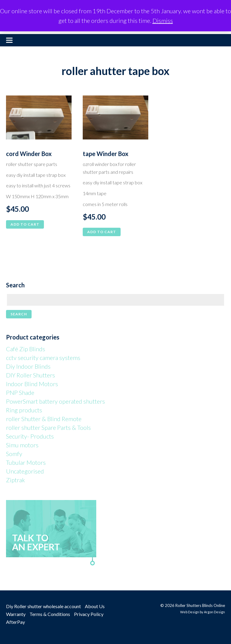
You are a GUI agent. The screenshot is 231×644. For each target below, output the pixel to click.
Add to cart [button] (25, 224)
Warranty (16, 614)
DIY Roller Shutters (31, 375)
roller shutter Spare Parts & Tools (48, 427)
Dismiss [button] (163, 20)
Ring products (24, 410)
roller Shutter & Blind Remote (44, 419)
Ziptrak (15, 480)
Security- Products (30, 436)
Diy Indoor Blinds (28, 366)
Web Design (190, 612)
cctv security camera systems (43, 358)
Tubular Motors (26, 462)
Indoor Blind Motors (32, 384)
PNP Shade (20, 392)
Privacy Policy (89, 614)
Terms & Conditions (50, 614)
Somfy (14, 454)
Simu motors (22, 445)
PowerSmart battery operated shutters (55, 401)
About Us (95, 606)
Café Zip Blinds (26, 349)
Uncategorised (25, 471)
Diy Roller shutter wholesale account (43, 606)
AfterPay (15, 622)
